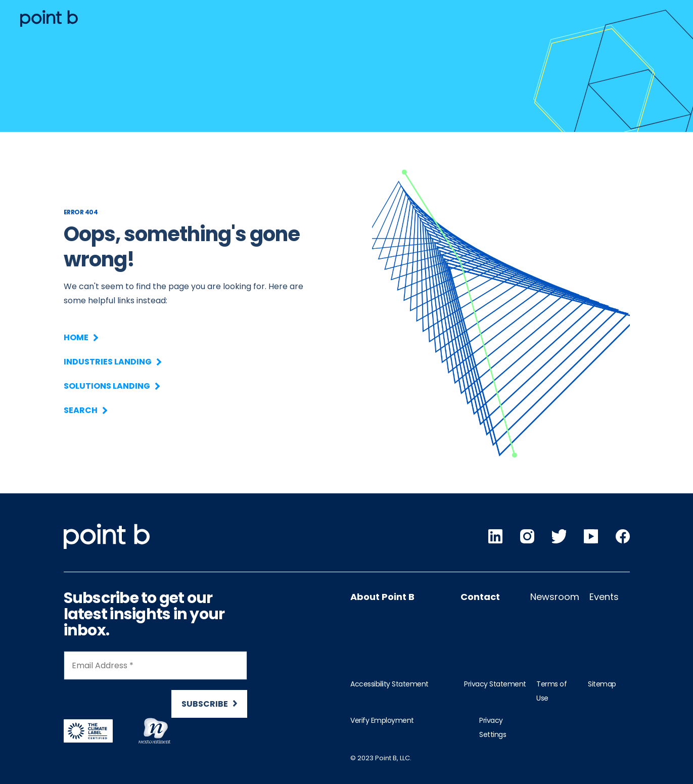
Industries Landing (112, 362)
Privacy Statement (495, 684)
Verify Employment (382, 720)
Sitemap (602, 684)
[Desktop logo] (49, 18)
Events (604, 597)
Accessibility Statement (389, 684)
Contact (480, 597)
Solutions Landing (111, 386)
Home (80, 337)
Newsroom (555, 597)
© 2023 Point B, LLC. (381, 758)
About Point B (382, 597)
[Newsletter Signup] (155, 689)
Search (85, 410)
